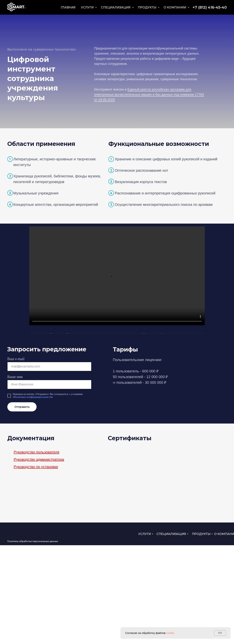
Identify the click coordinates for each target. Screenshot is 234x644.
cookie (170, 633)
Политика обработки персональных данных (33, 640)
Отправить (22, 506)
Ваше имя (15, 476)
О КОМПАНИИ (175, 7)
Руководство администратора (39, 558)
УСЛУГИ (88, 7)
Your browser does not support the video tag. (117, 276)
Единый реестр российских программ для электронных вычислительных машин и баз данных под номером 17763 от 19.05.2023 (149, 95)
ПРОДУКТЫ (147, 7)
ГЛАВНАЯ (68, 7)
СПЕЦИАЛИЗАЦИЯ (116, 7)
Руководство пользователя (36, 551)
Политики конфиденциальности (33, 496)
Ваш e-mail (16, 458)
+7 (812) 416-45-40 (210, 7)
